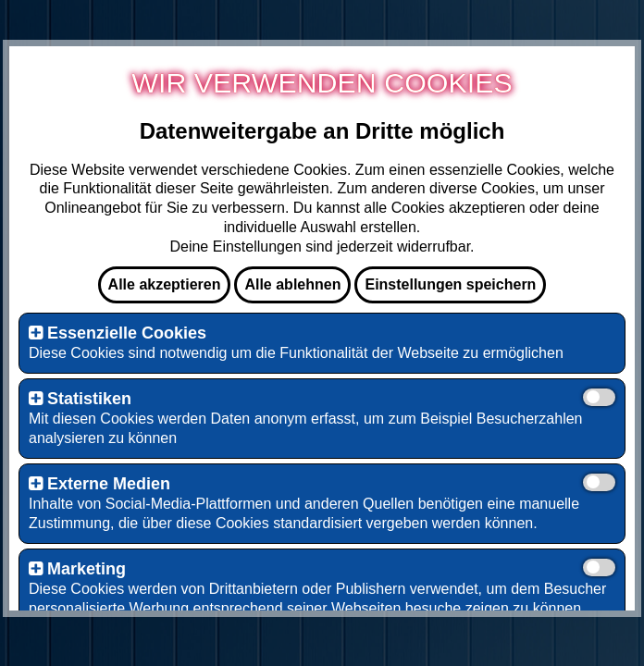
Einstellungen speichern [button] (450, 284)
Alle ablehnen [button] (292, 284)
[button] (36, 333)
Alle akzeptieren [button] (165, 284)
